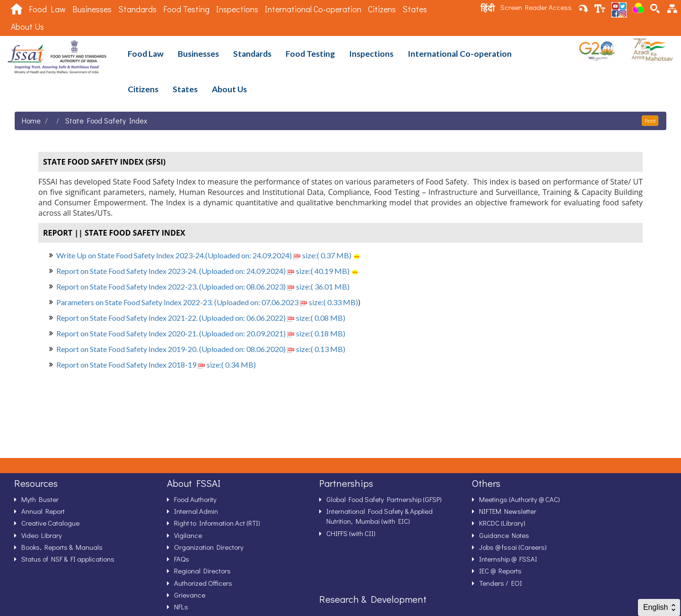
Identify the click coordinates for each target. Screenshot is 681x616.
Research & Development (373, 599)
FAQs (182, 559)
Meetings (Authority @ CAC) (519, 499)
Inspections (237, 9)
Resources (36, 483)
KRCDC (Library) (502, 523)
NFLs (181, 607)
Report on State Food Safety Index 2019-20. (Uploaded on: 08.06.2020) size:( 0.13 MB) (201, 349)
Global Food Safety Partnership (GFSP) (384, 499)
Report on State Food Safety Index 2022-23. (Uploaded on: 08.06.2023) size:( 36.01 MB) (203, 286)
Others (486, 483)
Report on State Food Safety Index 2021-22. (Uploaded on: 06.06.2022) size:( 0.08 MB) (201, 318)
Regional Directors (202, 571)
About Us (27, 27)
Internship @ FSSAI (508, 559)
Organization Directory (209, 547)
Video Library (42, 535)
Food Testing (186, 9)
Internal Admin (196, 511)
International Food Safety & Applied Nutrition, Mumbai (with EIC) (380, 516)
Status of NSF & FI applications (68, 559)
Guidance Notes (504, 535)
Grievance (190, 595)
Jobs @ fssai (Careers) (513, 547)
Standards (137, 9)
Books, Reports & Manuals (62, 547)
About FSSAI (194, 483)
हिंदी (488, 8)
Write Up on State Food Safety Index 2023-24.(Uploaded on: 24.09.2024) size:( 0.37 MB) (204, 255)
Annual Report (43, 511)
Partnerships (346, 483)
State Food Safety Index (106, 120)
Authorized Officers (203, 583)
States (415, 9)
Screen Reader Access (536, 7)
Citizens (382, 9)
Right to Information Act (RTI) (217, 523)
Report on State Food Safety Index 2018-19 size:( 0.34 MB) (156, 365)
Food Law (47, 9)
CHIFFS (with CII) (351, 533)
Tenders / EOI (501, 583)
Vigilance (188, 535)
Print (650, 121)
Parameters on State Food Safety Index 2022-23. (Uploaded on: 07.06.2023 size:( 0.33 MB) (207, 302)
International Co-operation (313, 9)
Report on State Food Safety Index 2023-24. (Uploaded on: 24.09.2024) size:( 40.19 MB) (203, 271)
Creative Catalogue (50, 523)
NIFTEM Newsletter (508, 511)
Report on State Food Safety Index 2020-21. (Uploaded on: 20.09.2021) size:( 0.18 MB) (201, 333)
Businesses (92, 9)
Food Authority (195, 499)
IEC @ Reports (500, 571)
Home (31, 120)
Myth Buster (40, 499)
